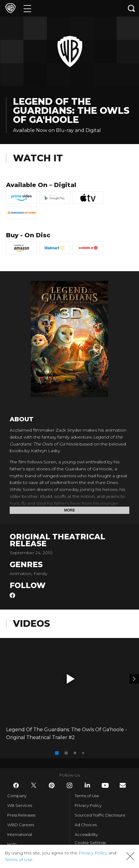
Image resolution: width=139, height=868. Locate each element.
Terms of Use (87, 796)
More (69, 510)
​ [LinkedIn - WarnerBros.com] (87, 785)
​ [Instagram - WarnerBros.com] (69, 785)
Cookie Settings (90, 843)
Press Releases (21, 815)
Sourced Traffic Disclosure (100, 815)
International (20, 834)
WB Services (20, 805)
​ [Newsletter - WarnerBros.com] (123, 785)
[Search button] (131, 8)
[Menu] (27, 8)
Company (17, 796)
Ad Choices (86, 825)
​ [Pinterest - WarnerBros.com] (52, 785)
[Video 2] (134, 679)
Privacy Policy (88, 805)
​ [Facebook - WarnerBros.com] (16, 785)
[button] (71, 679)
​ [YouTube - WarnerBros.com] (105, 785)
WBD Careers (21, 825)
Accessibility (86, 834)
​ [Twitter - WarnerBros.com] (34, 785)
